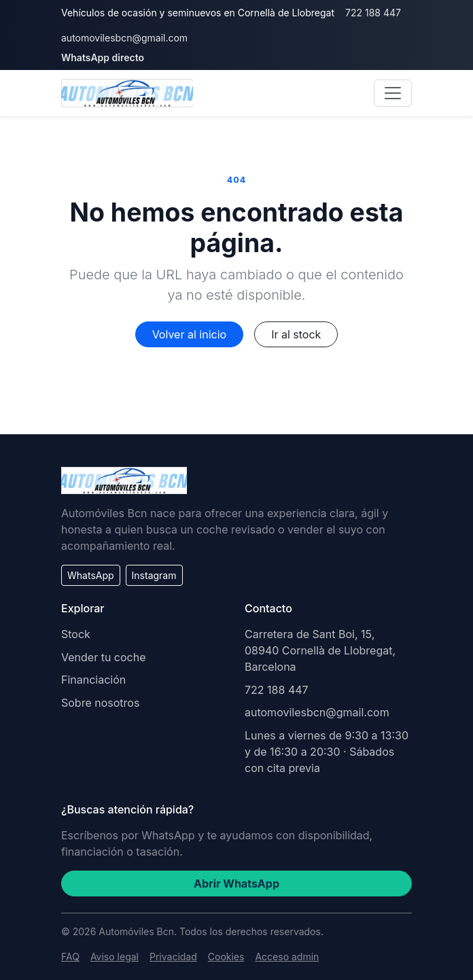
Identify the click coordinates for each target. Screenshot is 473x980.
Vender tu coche (104, 657)
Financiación (93, 680)
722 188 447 (373, 13)
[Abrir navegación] (393, 93)
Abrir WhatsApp (236, 883)
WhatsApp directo (103, 57)
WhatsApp (91, 575)
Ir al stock (296, 334)
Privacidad (173, 957)
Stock (76, 634)
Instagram (154, 575)
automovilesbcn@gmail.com (124, 38)
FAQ (70, 957)
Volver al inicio (189, 334)
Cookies (226, 957)
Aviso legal (115, 957)
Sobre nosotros (100, 703)
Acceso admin (287, 957)
